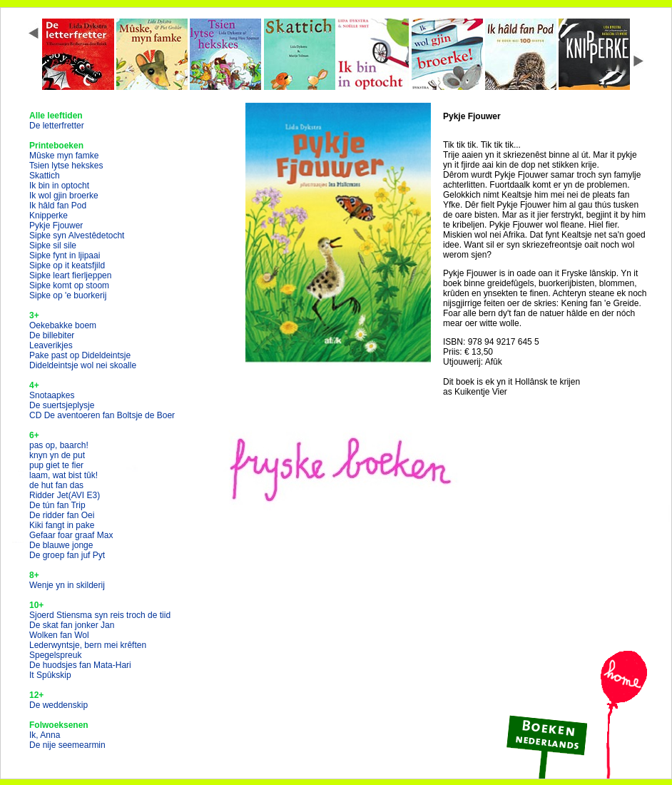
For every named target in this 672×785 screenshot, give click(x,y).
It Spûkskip (50, 675)
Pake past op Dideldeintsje (80, 355)
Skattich (45, 176)
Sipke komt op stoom (69, 285)
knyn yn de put (57, 455)
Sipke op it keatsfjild (67, 265)
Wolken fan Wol (59, 635)
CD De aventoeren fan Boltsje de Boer (102, 415)
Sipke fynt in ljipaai (65, 255)
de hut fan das (56, 485)
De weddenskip (58, 705)
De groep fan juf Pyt (67, 555)
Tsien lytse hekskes (66, 166)
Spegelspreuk (55, 655)
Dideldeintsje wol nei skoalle (83, 365)
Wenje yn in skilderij (67, 585)
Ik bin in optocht (59, 186)
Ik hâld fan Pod (58, 206)
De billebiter (52, 335)
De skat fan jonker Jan (72, 625)
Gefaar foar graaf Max (71, 535)
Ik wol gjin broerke (64, 196)
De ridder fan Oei (62, 515)
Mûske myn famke (64, 156)
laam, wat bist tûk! (63, 475)
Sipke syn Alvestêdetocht (77, 235)
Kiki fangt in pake (62, 525)
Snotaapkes (52, 395)
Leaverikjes (51, 345)
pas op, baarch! (59, 445)
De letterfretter (57, 126)
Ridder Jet (65, 495)
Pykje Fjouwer (56, 226)
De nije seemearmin (67, 745)
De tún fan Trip (57, 505)
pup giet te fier (56, 465)
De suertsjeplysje (62, 405)
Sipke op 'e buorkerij (68, 295)
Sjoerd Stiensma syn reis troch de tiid (100, 615)
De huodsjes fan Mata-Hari (80, 665)
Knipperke (49, 216)
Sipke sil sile (53, 245)
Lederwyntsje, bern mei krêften (88, 645)
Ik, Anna (45, 735)
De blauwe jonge (61, 545)
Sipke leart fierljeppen (70, 275)
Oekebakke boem (63, 325)
